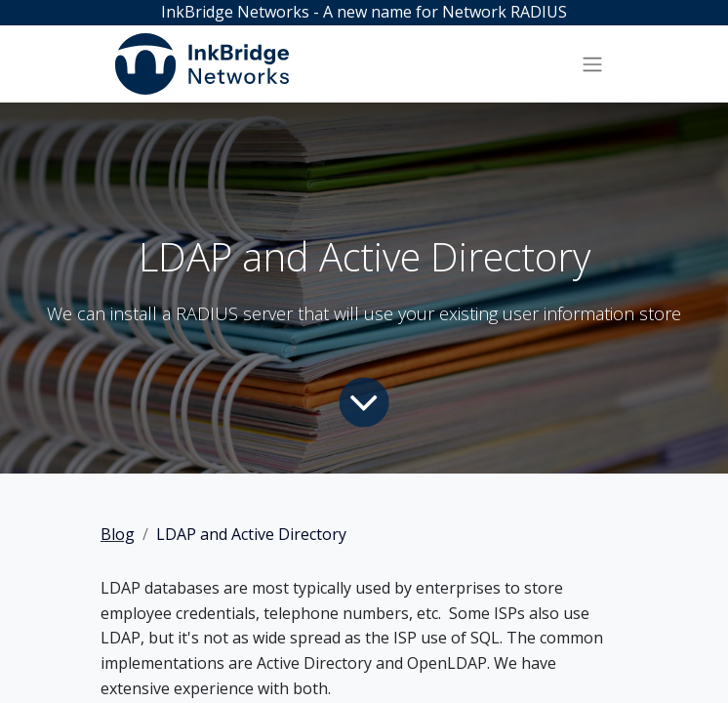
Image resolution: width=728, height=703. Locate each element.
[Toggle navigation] (592, 63)
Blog (118, 534)
